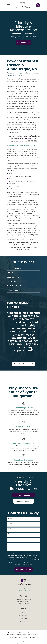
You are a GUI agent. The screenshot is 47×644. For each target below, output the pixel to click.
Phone (9, 529)
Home (23, 612)
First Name (11, 518)
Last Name (11, 524)
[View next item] (25, 358)
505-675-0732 (24, 591)
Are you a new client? (13, 539)
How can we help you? (13, 544)
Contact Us (24, 622)
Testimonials (23, 619)
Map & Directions (24, 604)
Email (9, 534)
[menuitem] (16, 643)
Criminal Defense (23, 615)
